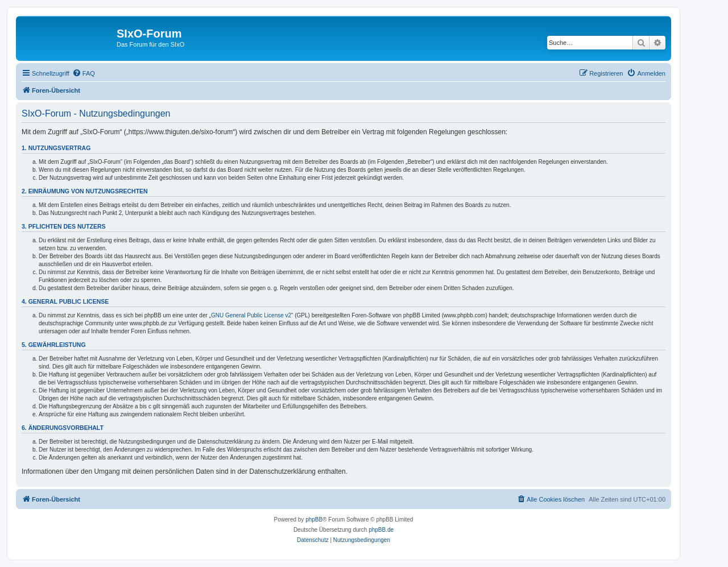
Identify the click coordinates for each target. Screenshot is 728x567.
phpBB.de (381, 530)
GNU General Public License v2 (251, 315)
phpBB (314, 520)
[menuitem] (84, 73)
